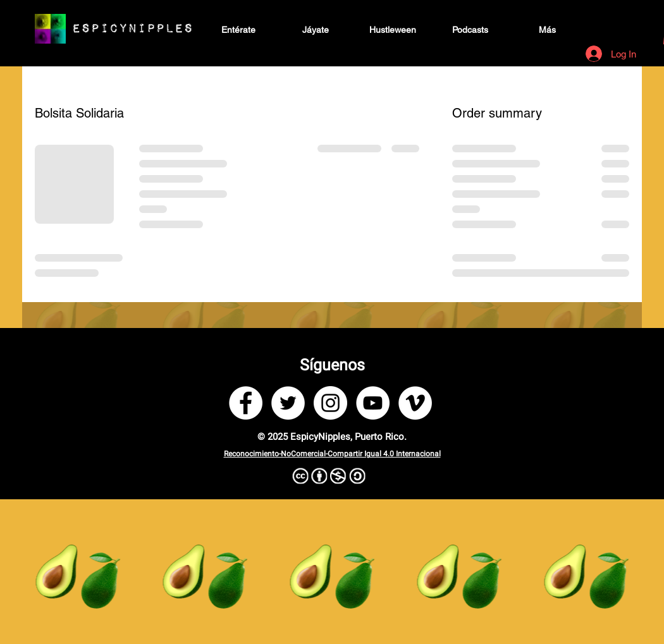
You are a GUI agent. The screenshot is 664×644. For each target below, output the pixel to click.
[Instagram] (330, 403)
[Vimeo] (415, 403)
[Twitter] (288, 403)
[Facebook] (246, 403)
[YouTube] (373, 403)
